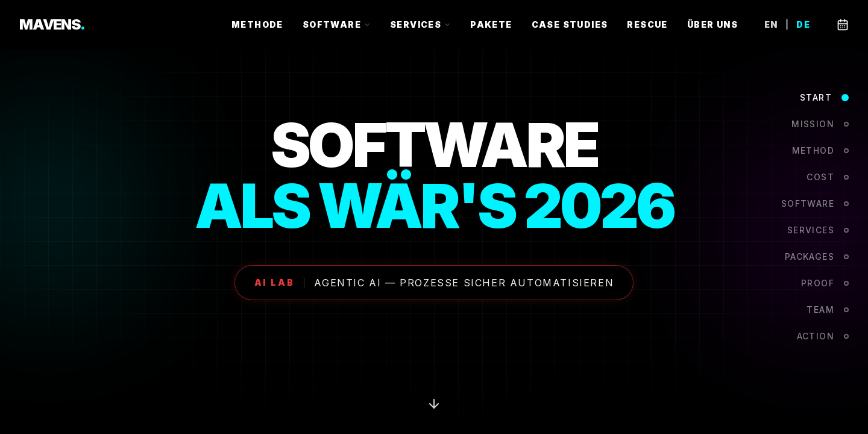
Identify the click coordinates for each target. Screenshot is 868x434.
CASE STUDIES (570, 24)
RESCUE (647, 24)
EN (771, 25)
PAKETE (491, 24)
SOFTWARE (337, 24)
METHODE (257, 24)
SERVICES (420, 24)
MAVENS (52, 24)
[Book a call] (843, 25)
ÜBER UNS (712, 24)
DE (803, 25)
